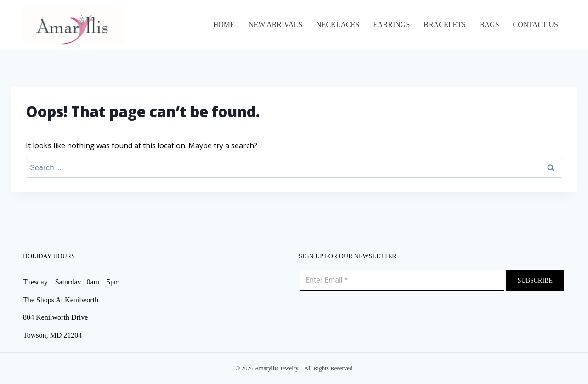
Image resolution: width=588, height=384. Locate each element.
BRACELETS (445, 25)
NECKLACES (338, 25)
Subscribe (535, 281)
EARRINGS (391, 25)
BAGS (489, 25)
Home (224, 25)
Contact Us (536, 25)
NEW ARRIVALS (275, 25)
